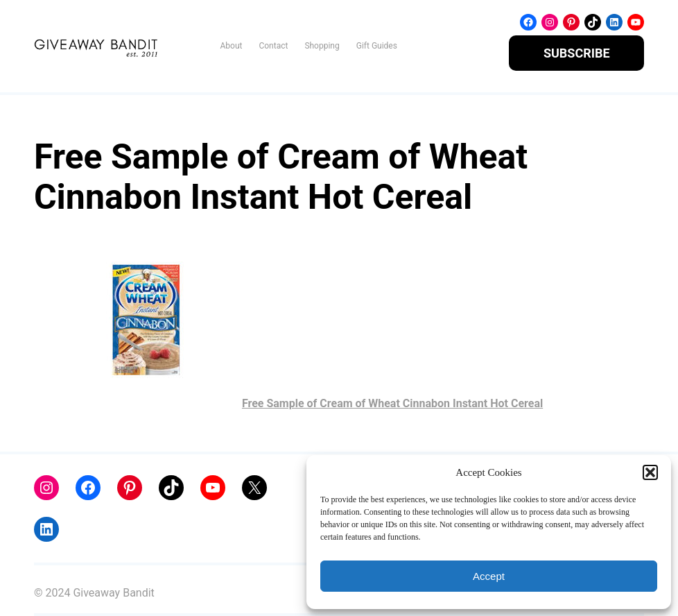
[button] (650, 472)
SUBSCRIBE (577, 53)
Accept (489, 576)
